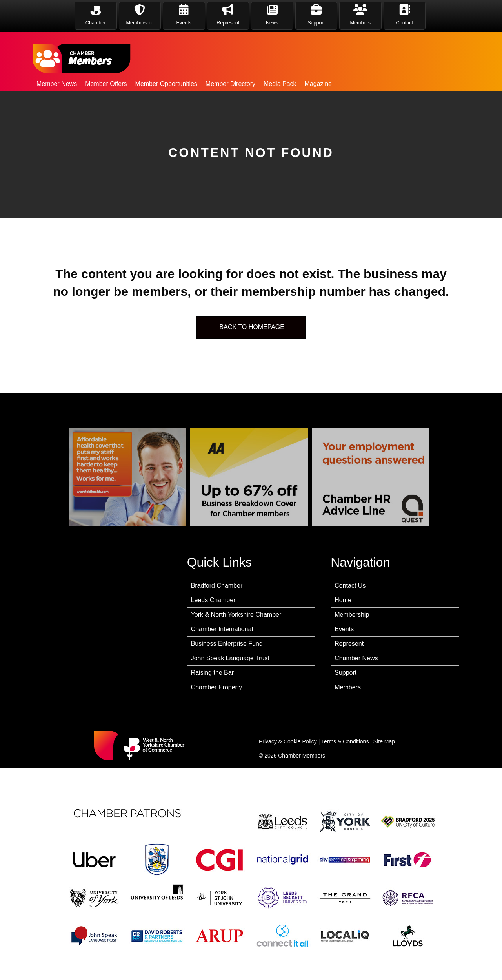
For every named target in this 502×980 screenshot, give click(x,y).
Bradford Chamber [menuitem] (217, 586)
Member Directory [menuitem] (230, 84)
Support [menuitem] (346, 673)
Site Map (384, 741)
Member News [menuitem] (57, 84)
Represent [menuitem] (349, 644)
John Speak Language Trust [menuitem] (230, 658)
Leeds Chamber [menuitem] (213, 600)
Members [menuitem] (348, 687)
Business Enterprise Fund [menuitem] (227, 644)
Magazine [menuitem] (318, 84)
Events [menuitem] (344, 629)
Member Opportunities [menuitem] (166, 84)
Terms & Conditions (345, 741)
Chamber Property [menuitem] (217, 687)
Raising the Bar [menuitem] (212, 673)
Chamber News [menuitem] (356, 658)
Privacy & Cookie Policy (288, 741)
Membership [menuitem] (352, 615)
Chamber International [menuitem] (222, 629)
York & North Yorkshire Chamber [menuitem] (236, 615)
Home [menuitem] (343, 600)
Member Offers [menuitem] (106, 84)
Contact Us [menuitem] (350, 586)
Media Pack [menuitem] (280, 84)
